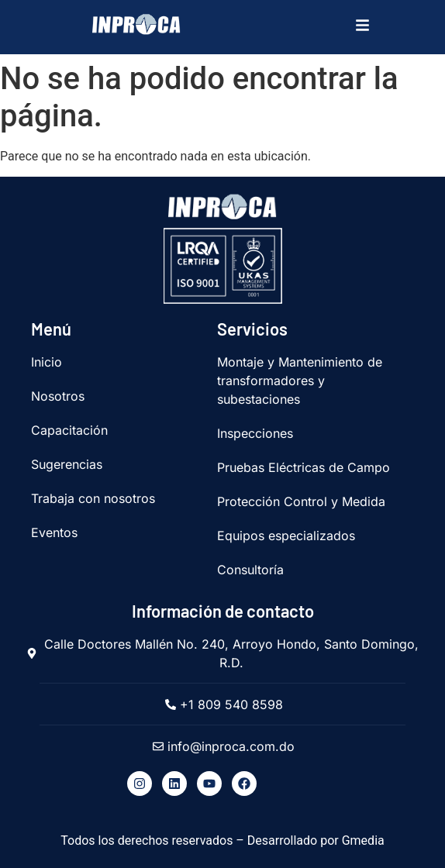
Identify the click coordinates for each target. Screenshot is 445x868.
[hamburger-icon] (359, 27)
